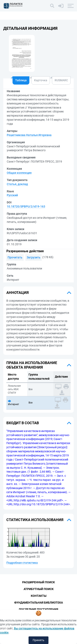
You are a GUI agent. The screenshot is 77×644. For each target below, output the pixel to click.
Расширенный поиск (38, 582)
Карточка (41, 80)
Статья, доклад (17, 184)
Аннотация (18, 293)
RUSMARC (61, 80)
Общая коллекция (19, 173)
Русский (12, 195)
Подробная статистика (22, 563)
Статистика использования (35, 520)
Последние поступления (38, 609)
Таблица (21, 80)
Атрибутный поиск (39, 589)
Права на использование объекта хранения (32, 365)
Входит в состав (23, 423)
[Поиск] (52, 6)
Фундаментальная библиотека (38, 603)
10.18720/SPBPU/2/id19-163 (26, 206)
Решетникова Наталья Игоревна (29, 135)
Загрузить (34, 257)
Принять (38, 640)
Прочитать (15, 257)
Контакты (39, 596)
